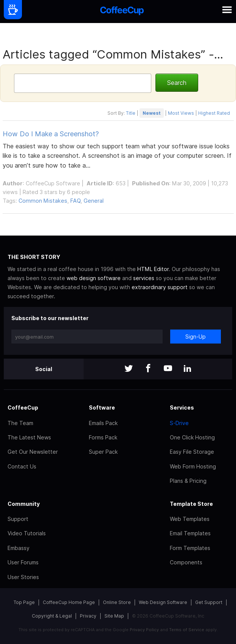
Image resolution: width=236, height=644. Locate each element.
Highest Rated (214, 113)
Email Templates (190, 533)
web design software (94, 278)
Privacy (88, 616)
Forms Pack (103, 437)
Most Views (181, 113)
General (94, 201)
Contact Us (22, 466)
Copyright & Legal (52, 616)
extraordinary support (160, 287)
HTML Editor (153, 269)
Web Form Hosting (193, 466)
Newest (152, 113)
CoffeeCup (23, 408)
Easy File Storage (192, 452)
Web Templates (190, 519)
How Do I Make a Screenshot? (51, 134)
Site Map (114, 616)
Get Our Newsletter (33, 452)
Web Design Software (163, 602)
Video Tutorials (27, 533)
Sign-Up (196, 337)
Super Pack (103, 452)
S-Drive (179, 423)
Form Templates (190, 548)
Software (102, 408)
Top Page (24, 602)
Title (131, 113)
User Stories (23, 577)
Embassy (19, 548)
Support (18, 519)
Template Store (191, 504)
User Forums (23, 562)
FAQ (75, 201)
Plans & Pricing (188, 481)
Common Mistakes (43, 201)
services (144, 278)
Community (24, 504)
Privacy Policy (144, 630)
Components (186, 562)
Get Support (209, 602)
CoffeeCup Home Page (69, 602)
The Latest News (29, 437)
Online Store (117, 602)
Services (182, 408)
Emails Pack (103, 423)
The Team (20, 423)
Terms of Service (187, 630)
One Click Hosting (192, 437)
